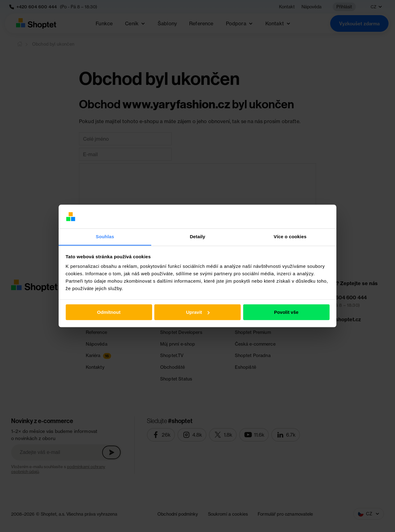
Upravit (198, 312)
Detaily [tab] (197, 237)
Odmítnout (109, 312)
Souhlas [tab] (105, 237)
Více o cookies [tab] (290, 237)
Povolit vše (286, 312)
